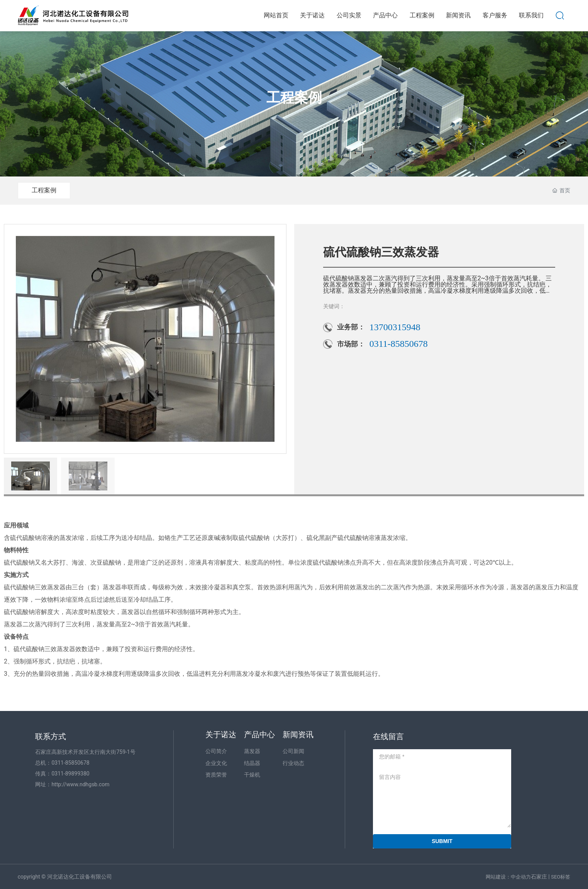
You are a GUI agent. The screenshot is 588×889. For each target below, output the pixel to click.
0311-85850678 (399, 344)
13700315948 (395, 327)
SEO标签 (561, 877)
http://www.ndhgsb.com (80, 784)
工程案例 (294, 98)
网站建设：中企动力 (508, 877)
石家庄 (539, 877)
